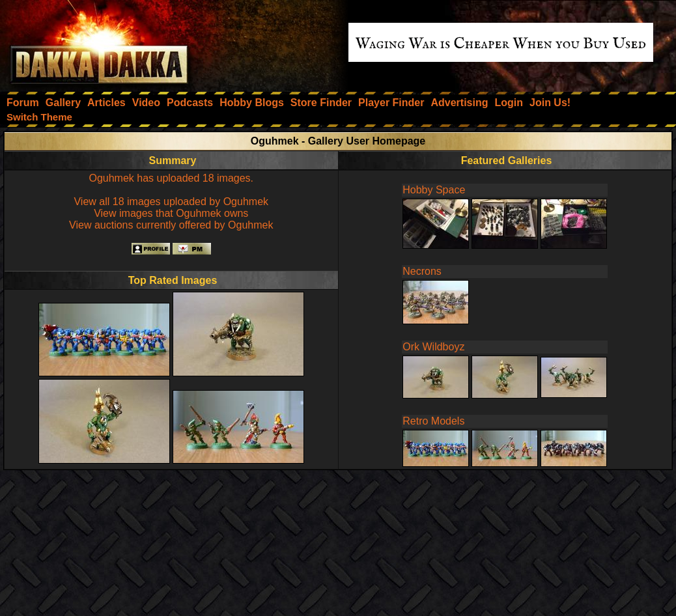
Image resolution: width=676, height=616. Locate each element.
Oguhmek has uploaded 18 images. (171, 178)
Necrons (422, 271)
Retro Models (433, 421)
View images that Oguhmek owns (171, 213)
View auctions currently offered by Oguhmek (171, 225)
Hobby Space (434, 190)
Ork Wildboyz (433, 347)
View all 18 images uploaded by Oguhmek (171, 202)
